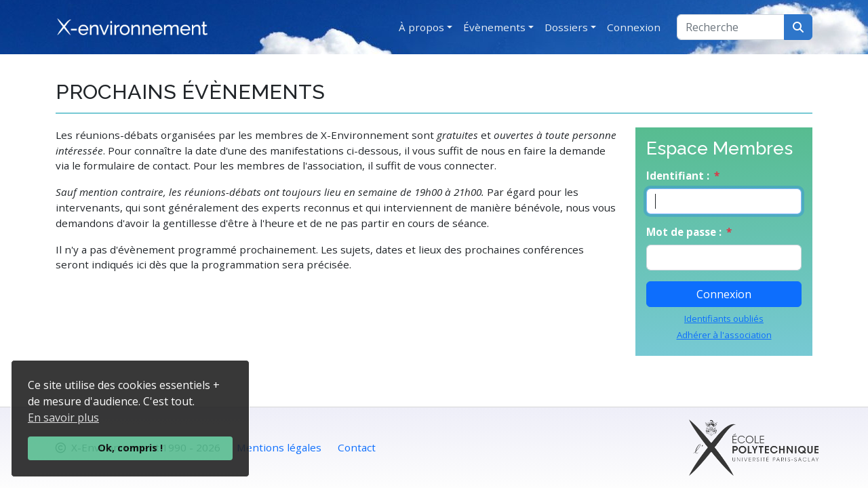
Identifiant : (678, 176)
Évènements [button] (494, 27)
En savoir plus (63, 418)
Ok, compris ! (130, 448)
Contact (357, 447)
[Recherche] (731, 27)
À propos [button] (421, 27)
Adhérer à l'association (724, 335)
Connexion (634, 27)
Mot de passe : (684, 232)
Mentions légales (279, 447)
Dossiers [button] (566, 27)
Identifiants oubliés (724, 319)
